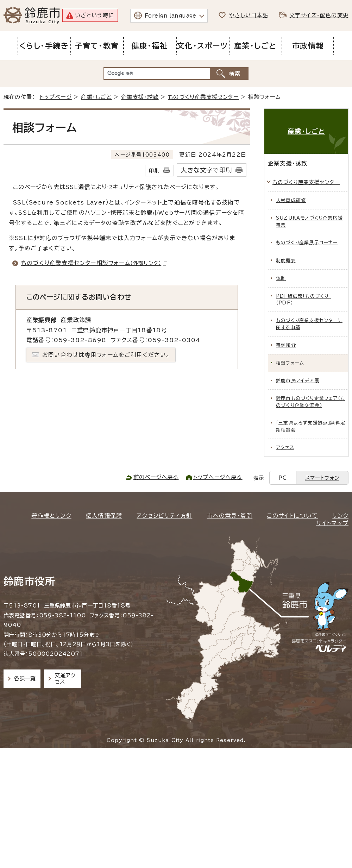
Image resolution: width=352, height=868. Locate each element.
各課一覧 (25, 678)
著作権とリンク (51, 516)
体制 (281, 278)
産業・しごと (96, 97)
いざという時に (95, 15)
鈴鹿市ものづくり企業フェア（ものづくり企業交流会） (310, 402)
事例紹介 (286, 345)
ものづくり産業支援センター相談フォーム (94, 263)
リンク (340, 516)
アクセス (285, 448)
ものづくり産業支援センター (203, 97)
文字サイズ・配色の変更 (319, 15)
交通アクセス (65, 678)
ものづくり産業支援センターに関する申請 (309, 324)
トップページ (56, 97)
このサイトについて (292, 516)
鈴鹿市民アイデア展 (298, 381)
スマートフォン (322, 478)
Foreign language (171, 16)
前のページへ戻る (156, 477)
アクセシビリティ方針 (164, 516)
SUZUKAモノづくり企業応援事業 (309, 221)
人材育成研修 (291, 200)
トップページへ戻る (218, 477)
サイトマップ (332, 523)
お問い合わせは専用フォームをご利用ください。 (106, 355)
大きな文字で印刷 (206, 170)
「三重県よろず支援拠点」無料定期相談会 (311, 426)
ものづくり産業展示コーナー (307, 243)
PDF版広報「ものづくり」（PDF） (304, 300)
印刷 (154, 171)
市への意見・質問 (230, 516)
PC (283, 478)
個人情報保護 (104, 516)
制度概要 (286, 261)
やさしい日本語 (248, 15)
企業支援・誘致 (140, 97)
